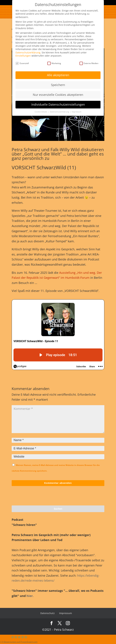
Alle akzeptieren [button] (58, 75)
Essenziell (22, 63)
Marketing (54, 63)
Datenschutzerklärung (28, 52)
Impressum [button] (76, 112)
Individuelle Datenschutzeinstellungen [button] (58, 104)
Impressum (65, 613)
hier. (30, 596)
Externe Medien (89, 63)
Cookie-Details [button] (41, 112)
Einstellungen (23, 56)
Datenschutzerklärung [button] (60, 112)
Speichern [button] (58, 85)
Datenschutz (47, 613)
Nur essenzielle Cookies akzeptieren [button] (58, 95)
